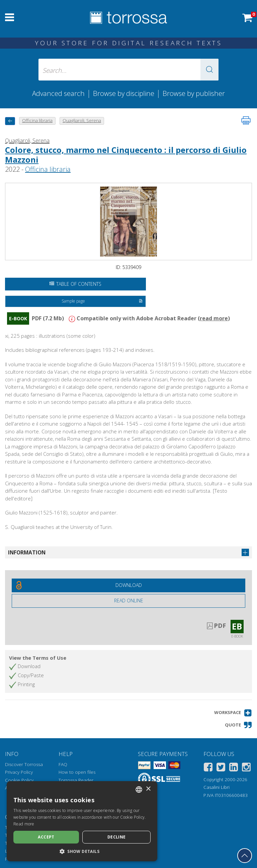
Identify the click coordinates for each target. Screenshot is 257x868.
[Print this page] (246, 120)
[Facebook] (208, 768)
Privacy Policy (19, 772)
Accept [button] (46, 837)
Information (27, 552)
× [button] (148, 789)
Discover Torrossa (24, 764)
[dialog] (82, 821)
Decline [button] (117, 837)
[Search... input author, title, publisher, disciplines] (128, 70)
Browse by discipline (124, 93)
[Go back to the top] (245, 856)
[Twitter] (221, 768)
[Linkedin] (234, 768)
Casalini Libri (217, 787)
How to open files (77, 772)
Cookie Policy (19, 780)
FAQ (63, 764)
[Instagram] (246, 768)
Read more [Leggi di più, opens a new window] (24, 824)
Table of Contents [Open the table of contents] (75, 284)
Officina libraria (48, 169)
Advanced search (58, 93)
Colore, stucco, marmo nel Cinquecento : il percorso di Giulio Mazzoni (126, 155)
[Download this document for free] (128, 585)
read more (214, 318)
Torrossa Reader (76, 780)
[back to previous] (10, 121)
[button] (209, 70)
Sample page (102, 302)
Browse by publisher (194, 93)
